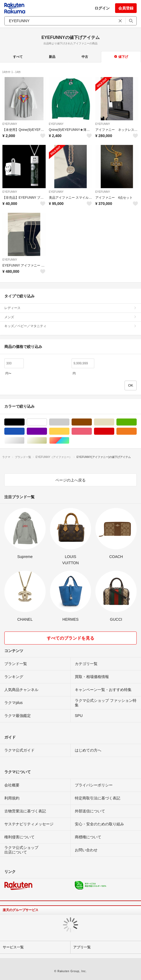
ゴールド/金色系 (47, 441)
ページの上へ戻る (70, 480)
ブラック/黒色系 (24, 422)
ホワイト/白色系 (47, 422)
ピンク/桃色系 (92, 431)
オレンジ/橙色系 (137, 431)
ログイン (102, 8)
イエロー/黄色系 (69, 431)
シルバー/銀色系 (24, 441)
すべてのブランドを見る (70, 638)
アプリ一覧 (82, 947)
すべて (18, 57)
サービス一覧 (13, 947)
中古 (85, 57)
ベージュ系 (114, 422)
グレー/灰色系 (69, 422)
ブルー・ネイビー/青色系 (24, 431)
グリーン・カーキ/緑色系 (137, 422)
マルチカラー (69, 441)
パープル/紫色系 (47, 431)
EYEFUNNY (10, 124)
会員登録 (126, 8)
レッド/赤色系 (114, 431)
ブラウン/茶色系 (92, 422)
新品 (52, 57)
